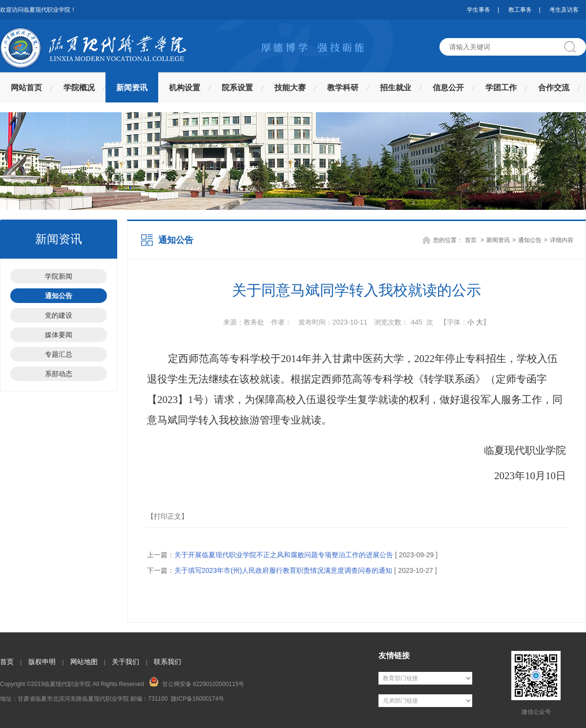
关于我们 (126, 662)
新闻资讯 (132, 88)
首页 (471, 240)
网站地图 (84, 662)
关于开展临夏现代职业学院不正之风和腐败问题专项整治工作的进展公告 (284, 555)
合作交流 (554, 88)
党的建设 (59, 315)
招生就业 (396, 88)
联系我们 (167, 662)
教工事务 (520, 10)
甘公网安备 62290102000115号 (197, 682)
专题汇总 (59, 354)
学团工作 (501, 88)
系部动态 (59, 374)
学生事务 (479, 10)
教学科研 (343, 88)
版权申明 (42, 662)
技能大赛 (290, 88)
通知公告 (59, 296)
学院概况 (79, 88)
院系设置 (237, 88)
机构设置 (185, 88)
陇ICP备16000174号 (198, 699)
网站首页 (26, 88)
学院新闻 (59, 276)
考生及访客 (564, 10)
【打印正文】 (167, 516)
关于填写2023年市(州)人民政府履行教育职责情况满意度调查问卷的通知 (283, 570)
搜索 (574, 47)
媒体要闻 (59, 335)
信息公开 (448, 88)
